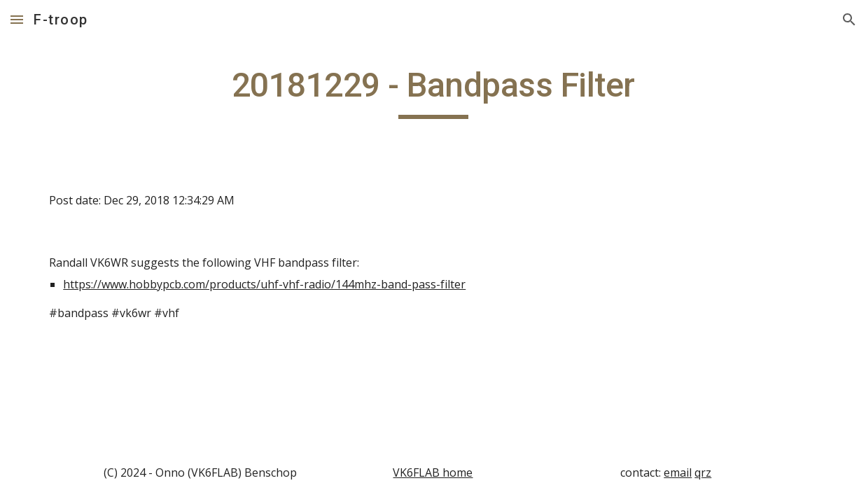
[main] (433, 92)
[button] (17, 19)
